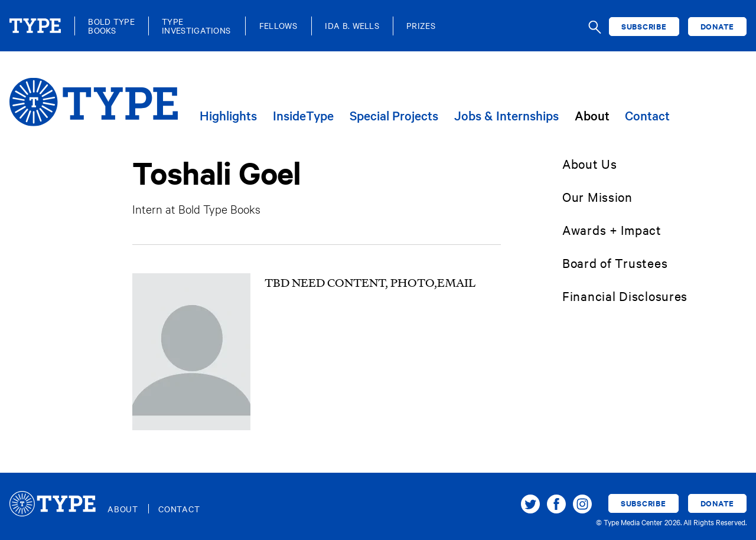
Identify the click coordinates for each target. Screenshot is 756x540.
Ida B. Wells (352, 26)
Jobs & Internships (506, 116)
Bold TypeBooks (111, 26)
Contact (647, 116)
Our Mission (597, 197)
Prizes (421, 26)
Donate (718, 26)
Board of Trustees (615, 263)
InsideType (303, 116)
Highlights (228, 116)
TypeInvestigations (196, 26)
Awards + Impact (612, 230)
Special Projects (394, 116)
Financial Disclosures (625, 296)
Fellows (278, 26)
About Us (590, 163)
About (592, 116)
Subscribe (644, 26)
